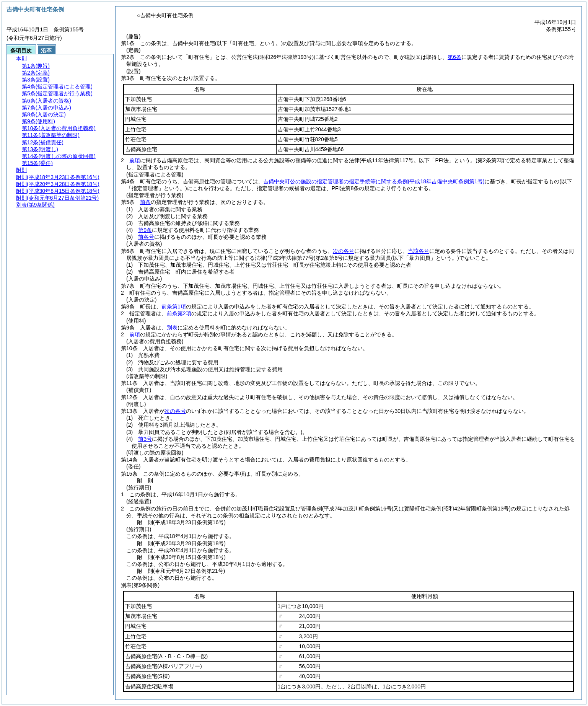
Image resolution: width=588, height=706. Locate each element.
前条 (145, 202)
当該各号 (419, 251)
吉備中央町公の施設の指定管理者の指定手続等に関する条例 (374, 181)
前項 (135, 160)
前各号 (146, 237)
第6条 (454, 57)
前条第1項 (174, 307)
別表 (172, 328)
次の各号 (344, 251)
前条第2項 (179, 313)
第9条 (145, 230)
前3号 (145, 439)
